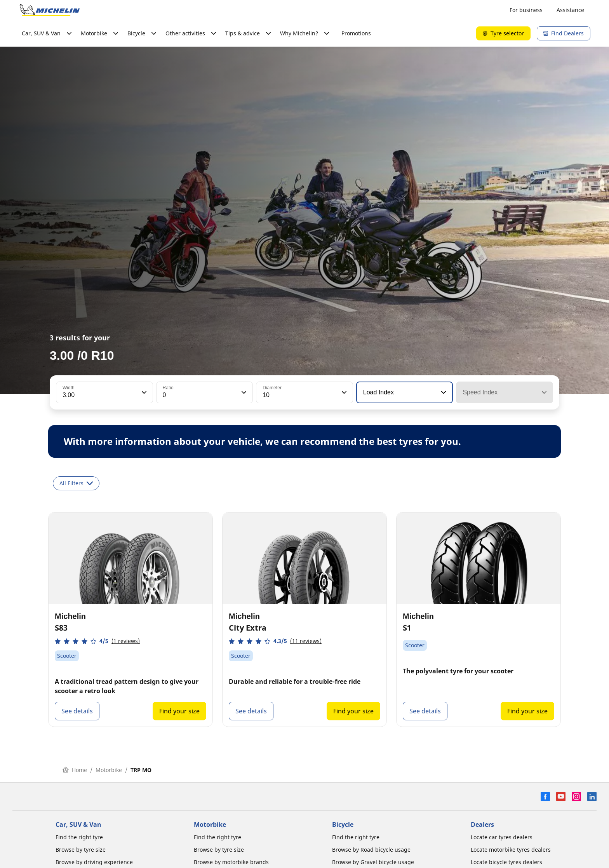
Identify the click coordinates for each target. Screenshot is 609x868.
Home (75, 770)
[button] (143, 392)
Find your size (179, 711)
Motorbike (109, 770)
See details (77, 711)
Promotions (356, 33)
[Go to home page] (50, 10)
